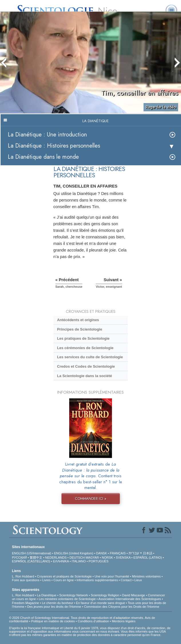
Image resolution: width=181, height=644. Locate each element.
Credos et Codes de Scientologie (86, 366)
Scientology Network (73, 595)
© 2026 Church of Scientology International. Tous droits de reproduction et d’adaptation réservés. (77, 618)
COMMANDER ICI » (91, 499)
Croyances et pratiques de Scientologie (64, 576)
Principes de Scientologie (79, 329)
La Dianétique (47, 595)
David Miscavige (134, 595)
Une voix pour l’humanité (112, 576)
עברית (134, 553)
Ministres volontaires (146, 576)
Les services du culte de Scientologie (90, 357)
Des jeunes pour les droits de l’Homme (54, 607)
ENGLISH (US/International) (32, 553)
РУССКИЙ (19, 558)
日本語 (148, 553)
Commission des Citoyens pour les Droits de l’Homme (122, 607)
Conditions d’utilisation (93, 621)
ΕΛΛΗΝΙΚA (61, 561)
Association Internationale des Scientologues (130, 599)
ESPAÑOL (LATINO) (148, 558)
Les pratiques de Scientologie (83, 338)
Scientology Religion (105, 595)
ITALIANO (79, 561)
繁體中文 (36, 558)
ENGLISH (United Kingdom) (74, 553)
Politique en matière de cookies (53, 621)
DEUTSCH (77, 558)
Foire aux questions (26, 580)
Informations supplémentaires (97, 580)
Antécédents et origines (78, 320)
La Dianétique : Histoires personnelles (54, 146)
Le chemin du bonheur (58, 603)
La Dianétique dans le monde (43, 157)
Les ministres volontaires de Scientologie (67, 599)
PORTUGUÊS (99, 561)
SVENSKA (123, 558)
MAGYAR (92, 558)
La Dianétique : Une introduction (47, 135)
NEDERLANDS (56, 558)
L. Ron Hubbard (23, 576)
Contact (126, 580)
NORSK (107, 558)
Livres (46, 580)
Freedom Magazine (26, 603)
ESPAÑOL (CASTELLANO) (31, 561)
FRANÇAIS (118, 553)
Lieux (138, 580)
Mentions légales (124, 621)
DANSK (102, 553)
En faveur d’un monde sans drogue (101, 603)
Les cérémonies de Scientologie (85, 348)
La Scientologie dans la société (84, 376)
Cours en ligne (64, 580)
